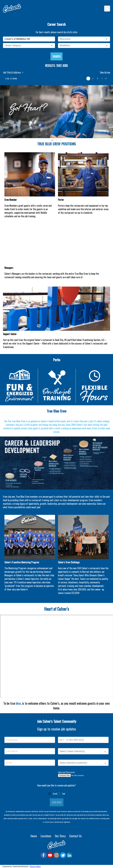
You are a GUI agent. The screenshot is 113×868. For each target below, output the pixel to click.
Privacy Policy (35, 866)
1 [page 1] (88, 78)
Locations (46, 836)
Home (34, 836)
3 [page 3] (97, 78)
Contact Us (76, 836)
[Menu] (107, 9)
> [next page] (102, 78)
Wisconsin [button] (65, 39)
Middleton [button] (65, 45)
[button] (29, 46)
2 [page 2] (93, 78)
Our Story (61, 836)
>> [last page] (106, 78)
